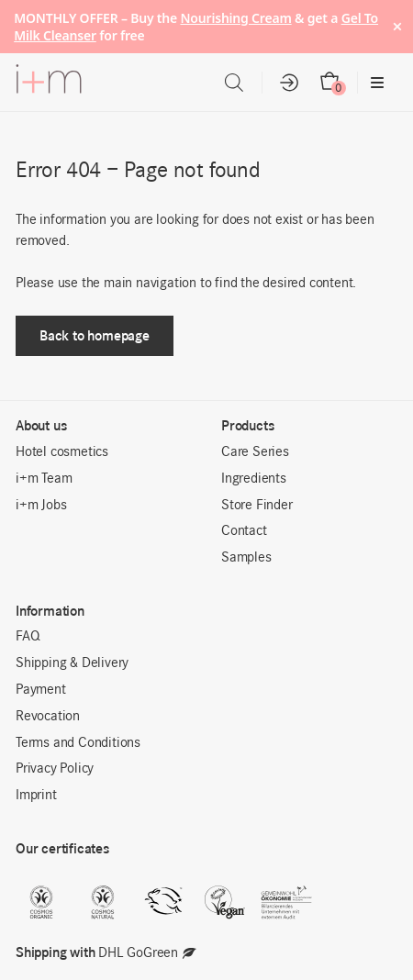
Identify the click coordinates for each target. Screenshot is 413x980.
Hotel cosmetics (62, 452)
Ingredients (254, 479)
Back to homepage (95, 335)
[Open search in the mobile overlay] (234, 83)
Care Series (255, 452)
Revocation (48, 717)
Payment (41, 690)
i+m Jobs (41, 506)
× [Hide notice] (397, 26)
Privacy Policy (55, 769)
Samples (246, 558)
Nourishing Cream (235, 18)
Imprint (36, 796)
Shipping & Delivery (72, 663)
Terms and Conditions (78, 743)
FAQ (28, 637)
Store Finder (257, 506)
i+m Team (44, 479)
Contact (244, 531)
